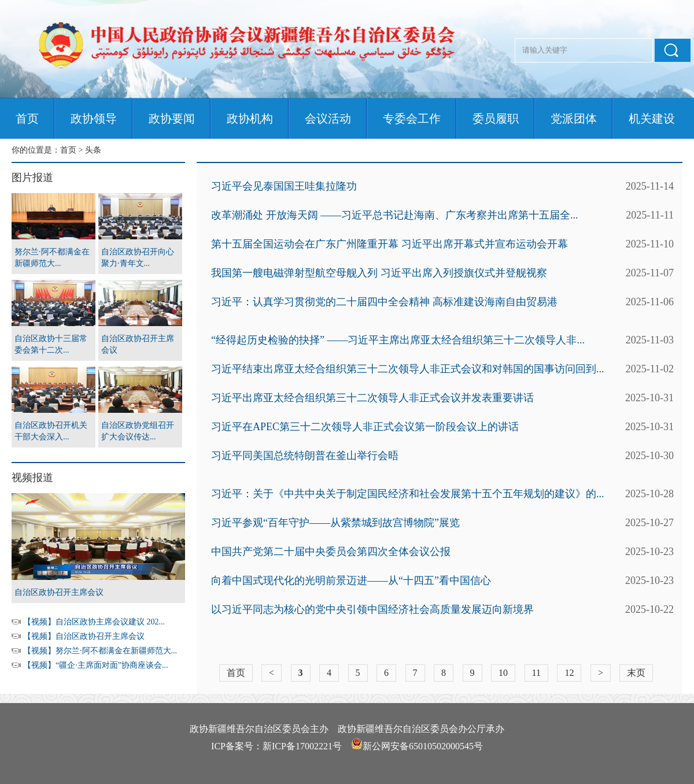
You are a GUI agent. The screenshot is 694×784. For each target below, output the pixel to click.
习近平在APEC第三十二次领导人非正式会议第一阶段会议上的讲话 (365, 427)
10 (503, 673)
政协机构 (250, 119)
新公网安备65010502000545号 (423, 746)
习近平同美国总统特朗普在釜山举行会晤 (305, 456)
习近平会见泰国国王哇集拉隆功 (284, 186)
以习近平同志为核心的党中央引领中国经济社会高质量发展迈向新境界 (372, 609)
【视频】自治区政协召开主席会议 (84, 636)
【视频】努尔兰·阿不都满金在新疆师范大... (100, 651)
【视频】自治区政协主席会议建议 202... (94, 622)
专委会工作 (412, 119)
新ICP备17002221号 (302, 746)
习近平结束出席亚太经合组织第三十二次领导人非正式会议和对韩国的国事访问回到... (408, 369)
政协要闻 (172, 119)
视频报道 (32, 478)
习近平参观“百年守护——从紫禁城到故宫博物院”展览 (335, 523)
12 (569, 673)
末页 (636, 673)
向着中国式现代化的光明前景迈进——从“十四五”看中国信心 (351, 580)
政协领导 (94, 119)
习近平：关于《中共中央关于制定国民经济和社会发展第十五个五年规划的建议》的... (408, 494)
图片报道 (32, 177)
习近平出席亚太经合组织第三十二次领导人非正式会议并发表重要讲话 (372, 398)
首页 (27, 119)
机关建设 (652, 119)
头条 (93, 150)
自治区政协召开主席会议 (59, 592)
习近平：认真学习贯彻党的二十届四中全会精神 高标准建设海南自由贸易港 (384, 302)
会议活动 (328, 119)
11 (536, 673)
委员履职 (496, 119)
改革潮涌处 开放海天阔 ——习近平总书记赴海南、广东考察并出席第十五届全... (395, 215)
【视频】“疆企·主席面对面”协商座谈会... (95, 665)
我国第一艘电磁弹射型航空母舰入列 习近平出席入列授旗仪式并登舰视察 (379, 273)
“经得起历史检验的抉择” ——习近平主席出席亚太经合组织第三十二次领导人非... (398, 340)
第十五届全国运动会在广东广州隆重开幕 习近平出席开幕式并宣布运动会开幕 (390, 244)
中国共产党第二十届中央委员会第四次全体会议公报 (331, 552)
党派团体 (574, 119)
